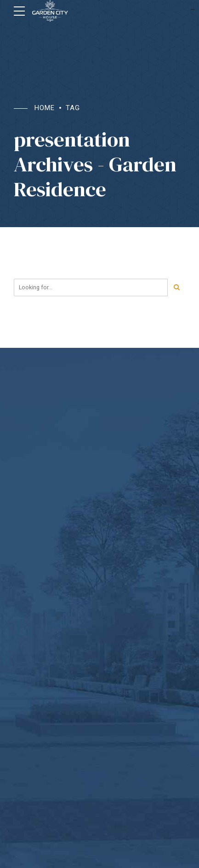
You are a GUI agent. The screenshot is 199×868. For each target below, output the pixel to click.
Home (45, 108)
